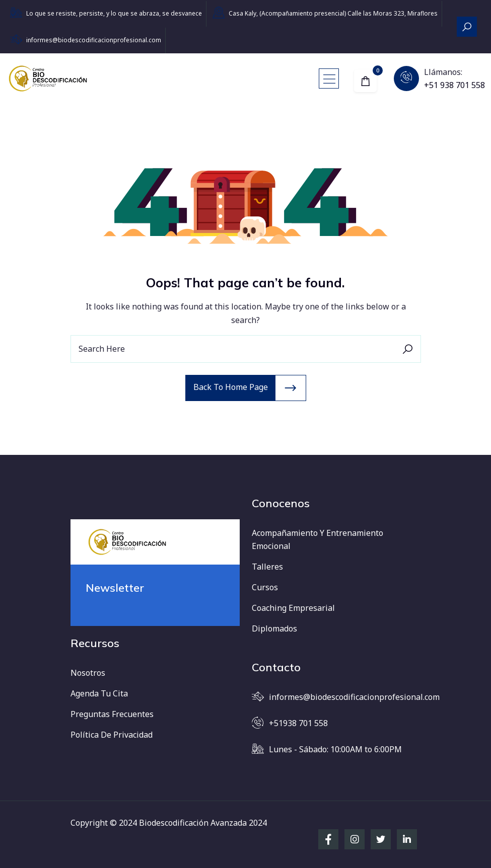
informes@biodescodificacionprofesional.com (94, 40)
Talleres (267, 567)
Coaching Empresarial (293, 608)
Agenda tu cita (99, 693)
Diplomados (274, 628)
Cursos (265, 587)
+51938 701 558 (298, 723)
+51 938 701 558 (454, 85)
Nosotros (88, 673)
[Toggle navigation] (329, 78)
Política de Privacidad (112, 735)
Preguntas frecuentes (112, 714)
